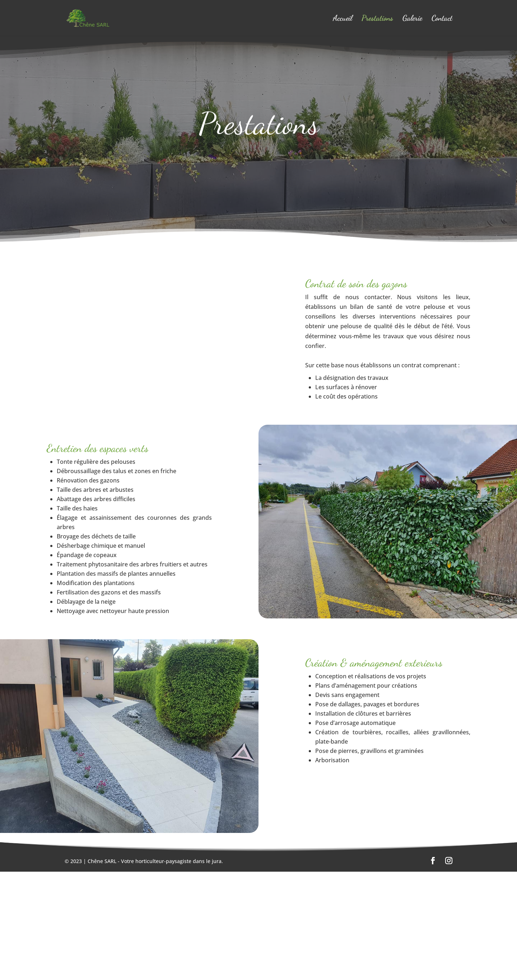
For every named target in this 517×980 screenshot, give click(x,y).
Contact (442, 19)
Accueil (343, 19)
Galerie (412, 19)
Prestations (377, 19)
